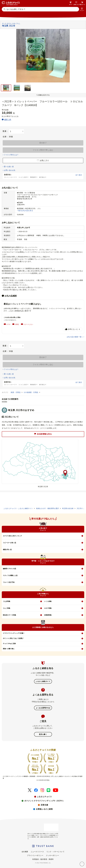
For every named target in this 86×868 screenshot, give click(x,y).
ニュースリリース (37, 852)
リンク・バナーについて (55, 852)
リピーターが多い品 (9, 543)
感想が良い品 (7, 550)
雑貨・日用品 (16, 392)
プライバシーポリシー (35, 855)
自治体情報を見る (43, 434)
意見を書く (43, 734)
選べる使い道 (9, 167)
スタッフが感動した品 (10, 575)
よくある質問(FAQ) (43, 708)
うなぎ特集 (7, 601)
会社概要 (25, 852)
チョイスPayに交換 (9, 644)
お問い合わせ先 (10, 170)
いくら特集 (48, 601)
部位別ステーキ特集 (9, 615)
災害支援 (44, 805)
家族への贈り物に (9, 649)
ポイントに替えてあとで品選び (13, 638)
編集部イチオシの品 (9, 569)
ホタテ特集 (48, 608)
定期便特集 (48, 615)
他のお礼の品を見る (26, 211)
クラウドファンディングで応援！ (14, 633)
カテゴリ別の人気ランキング (12, 536)
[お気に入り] (82, 864)
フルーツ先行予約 (9, 582)
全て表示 (79, 175)
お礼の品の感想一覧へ (75, 337)
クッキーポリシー (53, 855)
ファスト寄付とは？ (11, 155)
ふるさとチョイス (44, 797)
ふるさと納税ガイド (43, 681)
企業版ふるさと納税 (44, 809)
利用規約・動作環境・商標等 (43, 859)
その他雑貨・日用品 (31, 392)
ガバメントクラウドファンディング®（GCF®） (44, 801)
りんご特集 (7, 608)
